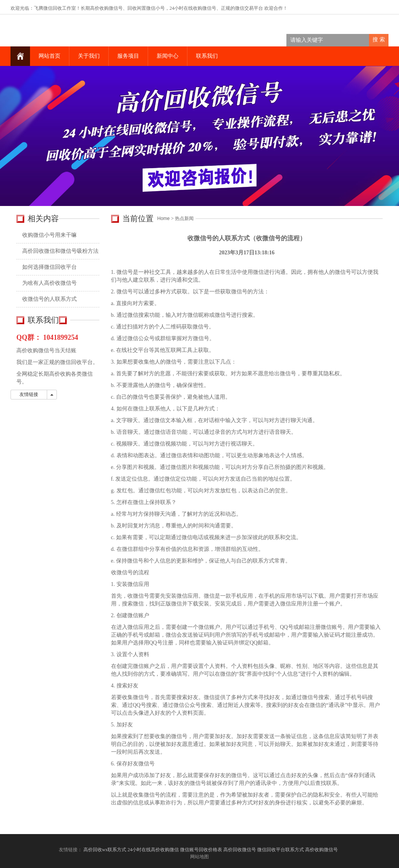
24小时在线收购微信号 (193, 8)
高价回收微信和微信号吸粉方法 (60, 251)
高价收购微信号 (322, 850)
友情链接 (29, 394)
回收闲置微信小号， (148, 8)
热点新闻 (184, 218)
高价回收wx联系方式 (105, 850)
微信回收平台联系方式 (281, 850)
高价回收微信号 (240, 850)
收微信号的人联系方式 (49, 299)
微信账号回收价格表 (201, 850)
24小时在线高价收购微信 (153, 850)
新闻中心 (168, 56)
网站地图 (199, 857)
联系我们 (207, 56)
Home (164, 218)
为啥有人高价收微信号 (49, 283)
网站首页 (49, 56)
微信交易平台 (249, 8)
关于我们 (89, 56)
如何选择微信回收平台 (49, 267)
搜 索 (379, 40)
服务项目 (128, 56)
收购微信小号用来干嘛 (49, 235)
